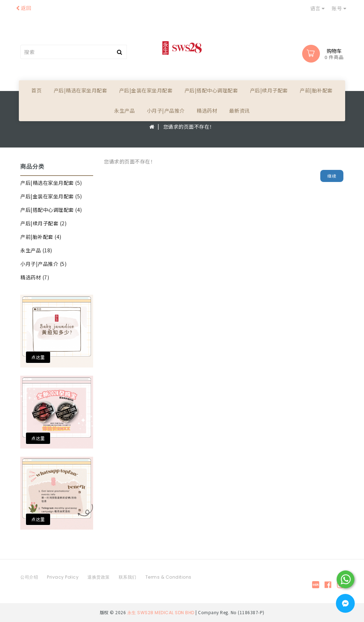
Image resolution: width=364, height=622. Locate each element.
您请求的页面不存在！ (189, 127)
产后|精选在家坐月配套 (81, 90)
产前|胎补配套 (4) (41, 237)
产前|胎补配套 (316, 90)
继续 (332, 176)
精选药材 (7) (35, 277)
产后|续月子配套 (269, 90)
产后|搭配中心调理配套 (211, 90)
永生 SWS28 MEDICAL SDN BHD (161, 612)
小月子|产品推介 (166, 111)
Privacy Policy (63, 577)
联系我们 (128, 577)
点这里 (38, 357)
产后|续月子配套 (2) (43, 223)
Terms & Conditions (168, 577)
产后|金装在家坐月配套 (146, 90)
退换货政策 (99, 577)
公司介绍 (29, 577)
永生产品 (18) (36, 250)
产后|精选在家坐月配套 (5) (51, 183)
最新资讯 (240, 111)
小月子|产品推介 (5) (43, 264)
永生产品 (124, 111)
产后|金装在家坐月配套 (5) (51, 196)
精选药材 (207, 111)
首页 (36, 90)
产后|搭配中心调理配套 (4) (51, 210)
